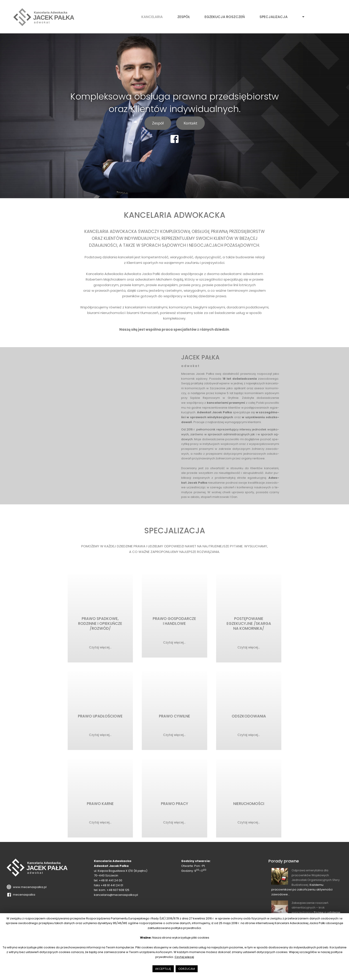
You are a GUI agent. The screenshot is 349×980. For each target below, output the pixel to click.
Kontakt (190, 123)
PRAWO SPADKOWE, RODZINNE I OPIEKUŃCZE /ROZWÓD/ (100, 624)
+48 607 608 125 (118, 893)
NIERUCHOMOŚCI (249, 807)
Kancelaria (152, 17)
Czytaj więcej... (100, 648)
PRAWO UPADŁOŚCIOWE (100, 718)
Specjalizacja (274, 17)
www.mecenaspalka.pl (29, 890)
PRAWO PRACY (174, 807)
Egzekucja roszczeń (225, 17)
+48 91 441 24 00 (111, 884)
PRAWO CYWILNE (174, 718)
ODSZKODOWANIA (249, 718)
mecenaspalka (23, 898)
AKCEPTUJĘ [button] (163, 969)
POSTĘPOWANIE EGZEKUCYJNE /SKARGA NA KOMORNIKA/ (249, 624)
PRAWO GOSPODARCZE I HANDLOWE (174, 622)
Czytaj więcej (184, 957)
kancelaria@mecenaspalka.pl (116, 898)
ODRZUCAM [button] (187, 969)
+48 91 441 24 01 (112, 888)
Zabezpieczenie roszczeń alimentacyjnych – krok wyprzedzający (310, 911)
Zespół (184, 17)
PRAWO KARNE (100, 807)
